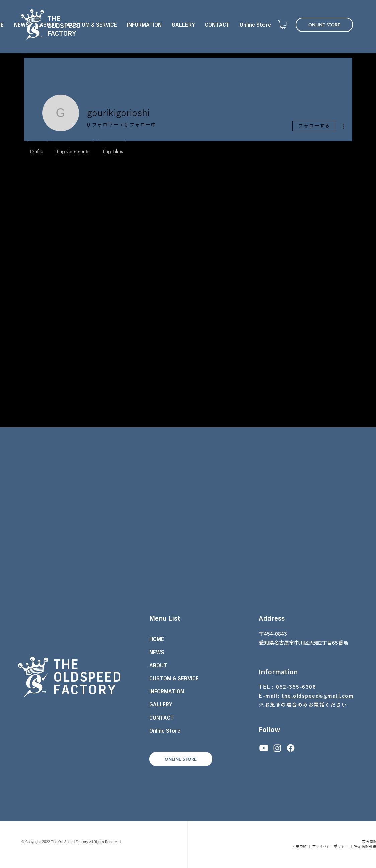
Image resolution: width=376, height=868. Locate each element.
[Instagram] (277, 748)
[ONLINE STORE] (324, 25)
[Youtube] (264, 748)
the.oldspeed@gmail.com (318, 696)
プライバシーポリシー (330, 846)
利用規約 (299, 846)
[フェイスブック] (291, 748)
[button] (283, 25)
